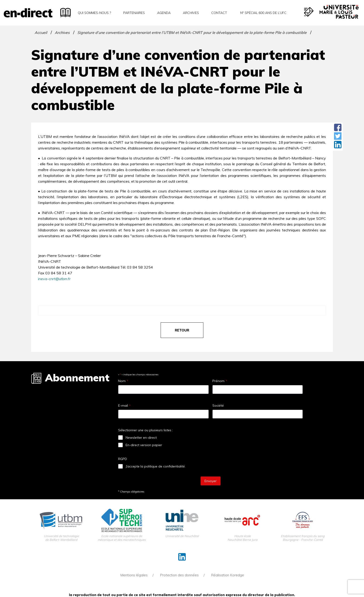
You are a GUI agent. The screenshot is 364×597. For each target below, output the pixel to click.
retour (182, 330)
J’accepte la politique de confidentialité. (156, 466)
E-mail (124, 406)
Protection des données (179, 575)
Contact (219, 13)
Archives (191, 13)
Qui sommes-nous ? (94, 13)
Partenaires (134, 13)
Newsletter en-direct (141, 438)
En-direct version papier (144, 445)
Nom (123, 381)
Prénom (220, 381)
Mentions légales (134, 575)
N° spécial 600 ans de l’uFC (263, 13)
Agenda (164, 13)
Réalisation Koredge (227, 575)
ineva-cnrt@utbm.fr (54, 279)
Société (218, 406)
